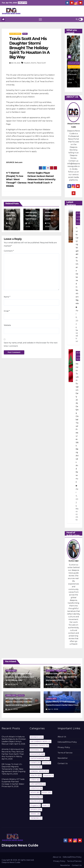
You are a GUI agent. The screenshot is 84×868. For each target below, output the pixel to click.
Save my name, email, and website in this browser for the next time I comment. (31, 344)
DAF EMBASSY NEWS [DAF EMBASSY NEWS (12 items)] (41, 741)
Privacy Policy (64, 747)
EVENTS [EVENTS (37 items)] (35, 763)
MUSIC (25, 34)
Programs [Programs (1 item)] (35, 805)
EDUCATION (74, 63)
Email (7, 311)
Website (7, 325)
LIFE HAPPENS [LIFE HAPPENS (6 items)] (38, 784)
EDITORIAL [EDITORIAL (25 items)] (36, 750)
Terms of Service (65, 753)
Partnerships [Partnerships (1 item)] (36, 797)
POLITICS (21, 695)
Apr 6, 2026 (13, 684)
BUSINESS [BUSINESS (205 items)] (37, 737)
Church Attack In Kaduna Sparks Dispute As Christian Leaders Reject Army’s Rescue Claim (20, 677)
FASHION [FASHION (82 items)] (36, 767)
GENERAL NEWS (11, 671)
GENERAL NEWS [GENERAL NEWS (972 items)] (39, 771)
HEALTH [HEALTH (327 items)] (36, 776)
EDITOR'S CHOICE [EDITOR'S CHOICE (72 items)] (39, 746)
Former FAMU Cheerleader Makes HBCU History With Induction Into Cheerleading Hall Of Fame (31, 209)
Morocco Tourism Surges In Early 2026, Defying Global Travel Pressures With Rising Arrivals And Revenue (77, 423)
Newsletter (63, 758)
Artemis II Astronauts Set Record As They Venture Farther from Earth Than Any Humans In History (61, 677)
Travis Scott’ (41, 63)
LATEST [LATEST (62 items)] (35, 780)
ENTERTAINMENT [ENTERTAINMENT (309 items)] (40, 758)
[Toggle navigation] (40, 19)
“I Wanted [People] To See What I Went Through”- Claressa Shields (16, 179)
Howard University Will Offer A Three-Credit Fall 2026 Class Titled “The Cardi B (12, 209)
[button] (77, 19)
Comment (9, 251)
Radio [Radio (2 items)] (46, 805)
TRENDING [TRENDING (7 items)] (36, 818)
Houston (27, 63)
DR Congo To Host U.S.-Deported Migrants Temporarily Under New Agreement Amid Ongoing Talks (19, 702)
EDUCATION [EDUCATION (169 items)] (37, 754)
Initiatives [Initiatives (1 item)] (48, 776)
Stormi (34, 63)
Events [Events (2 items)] (46, 763)
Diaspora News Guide (20, 845)
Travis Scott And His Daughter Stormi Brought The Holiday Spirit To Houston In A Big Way (29, 48)
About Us (62, 737)
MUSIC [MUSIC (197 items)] (47, 793)
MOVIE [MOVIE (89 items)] (35, 793)
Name (7, 297)
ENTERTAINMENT (15, 34)
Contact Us (63, 763)
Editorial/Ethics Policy (67, 742)
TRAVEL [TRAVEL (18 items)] (35, 814)
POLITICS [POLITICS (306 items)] (36, 801)
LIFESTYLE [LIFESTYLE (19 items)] (36, 788)
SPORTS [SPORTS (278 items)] (36, 810)
